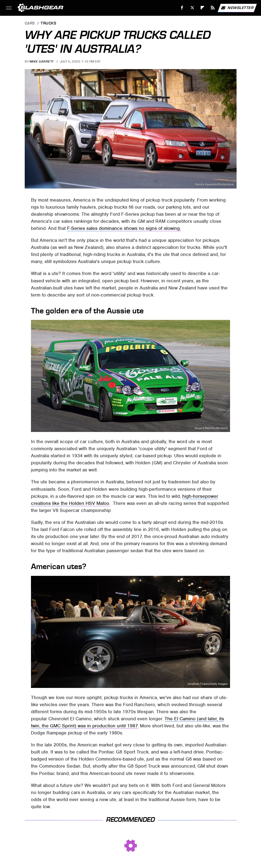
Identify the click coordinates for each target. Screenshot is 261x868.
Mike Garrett (42, 61)
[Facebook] (182, 8)
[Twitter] (192, 8)
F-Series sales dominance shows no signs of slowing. (124, 228)
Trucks (48, 24)
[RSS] (213, 8)
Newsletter (237, 8)
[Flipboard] (202, 8)
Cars (30, 24)
